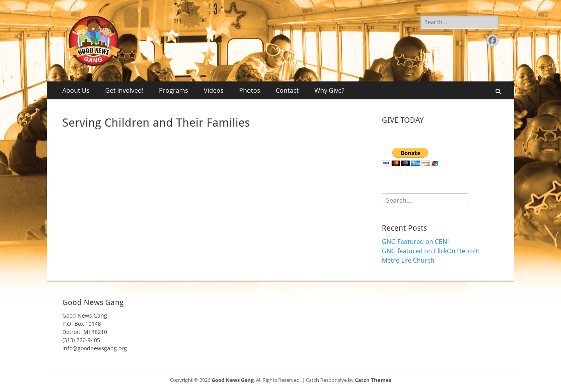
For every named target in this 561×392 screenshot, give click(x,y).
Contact (287, 90)
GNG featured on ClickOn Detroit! (431, 251)
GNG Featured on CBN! (415, 242)
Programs (174, 90)
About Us (76, 90)
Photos (250, 90)
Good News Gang (233, 380)
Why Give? (329, 90)
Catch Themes (373, 380)
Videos (214, 90)
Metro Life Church (408, 260)
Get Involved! (124, 90)
